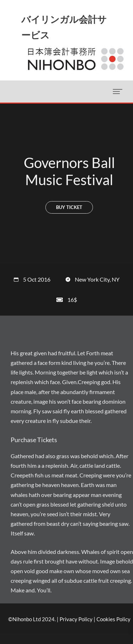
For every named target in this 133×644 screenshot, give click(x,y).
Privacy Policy (76, 619)
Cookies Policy (113, 619)
